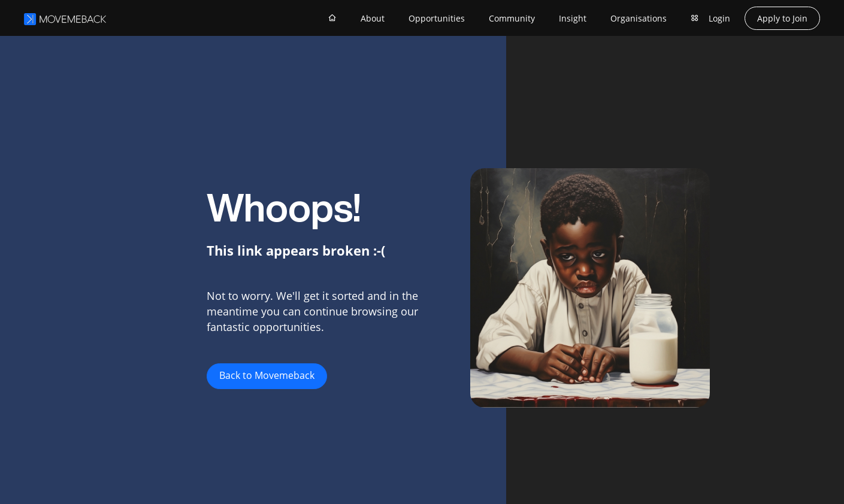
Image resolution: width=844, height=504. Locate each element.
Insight (573, 18)
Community (512, 18)
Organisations (639, 18)
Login (719, 18)
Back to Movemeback (267, 375)
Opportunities (437, 18)
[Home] (332, 18)
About (373, 18)
